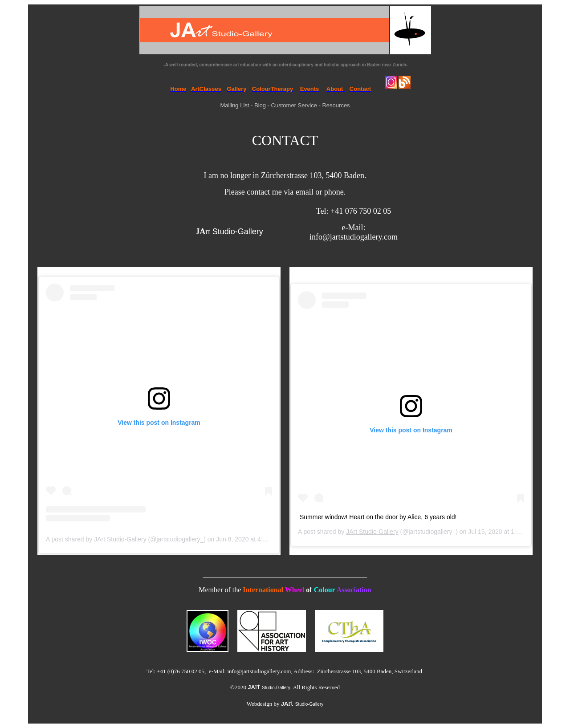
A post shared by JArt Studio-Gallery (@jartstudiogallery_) (126, 539)
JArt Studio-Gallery (372, 532)
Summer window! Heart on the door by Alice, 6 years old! (378, 517)
